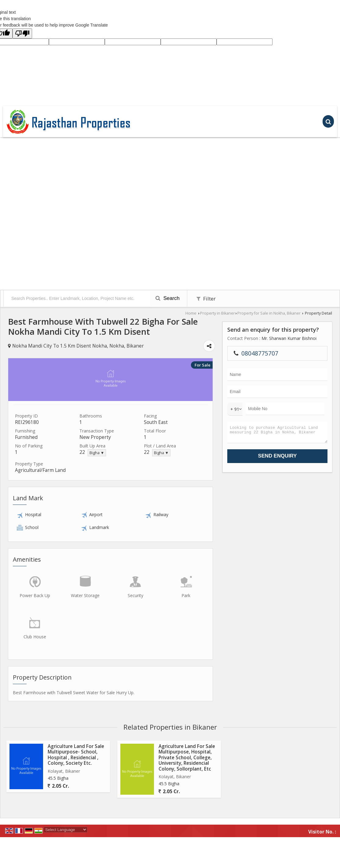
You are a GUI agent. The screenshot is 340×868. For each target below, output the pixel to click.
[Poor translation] (22, 33)
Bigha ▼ (97, 453)
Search (168, 298)
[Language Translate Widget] (66, 830)
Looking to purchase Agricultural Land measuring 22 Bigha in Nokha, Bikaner (277, 434)
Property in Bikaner (218, 313)
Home (191, 313)
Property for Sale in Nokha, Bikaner (269, 313)
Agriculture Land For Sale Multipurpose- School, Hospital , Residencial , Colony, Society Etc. (76, 755)
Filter (206, 299)
